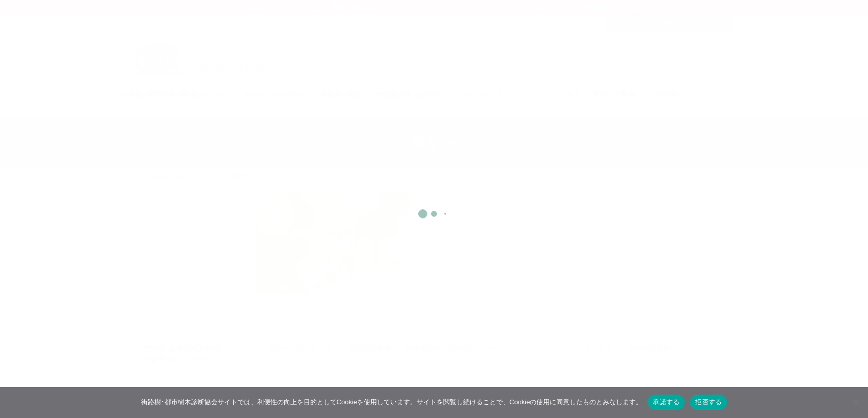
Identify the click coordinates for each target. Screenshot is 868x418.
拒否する (708, 402)
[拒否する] (855, 402)
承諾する (666, 402)
